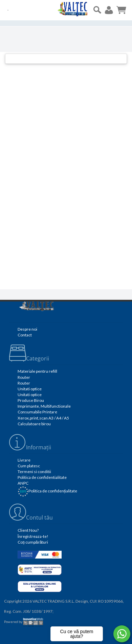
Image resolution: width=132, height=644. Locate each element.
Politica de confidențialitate (47, 491)
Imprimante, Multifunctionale (44, 406)
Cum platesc (29, 466)
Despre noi (27, 329)
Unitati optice (30, 389)
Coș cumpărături (33, 542)
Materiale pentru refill (37, 371)
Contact (25, 335)
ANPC (23, 483)
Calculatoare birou (34, 424)
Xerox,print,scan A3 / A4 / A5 (43, 418)
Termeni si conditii (34, 472)
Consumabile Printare (37, 412)
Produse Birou (31, 400)
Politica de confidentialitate (42, 477)
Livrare (24, 460)
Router (24, 377)
